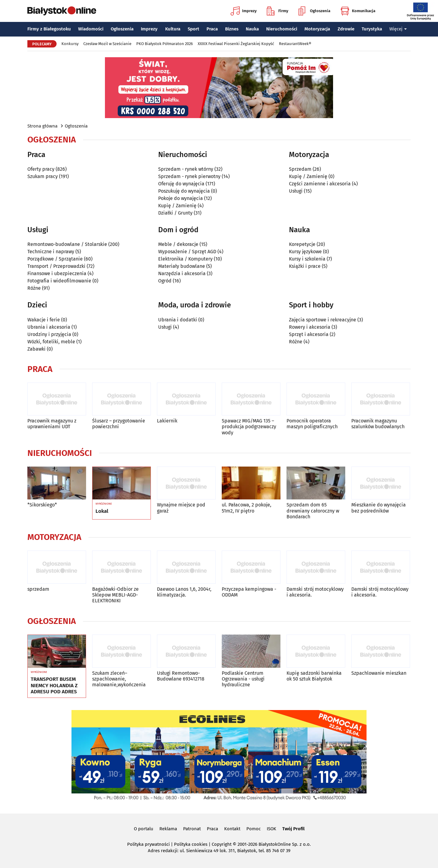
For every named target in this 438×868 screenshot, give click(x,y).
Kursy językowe (305, 252)
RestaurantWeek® (295, 44)
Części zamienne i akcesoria (320, 184)
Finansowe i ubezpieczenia (57, 273)
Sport (193, 29)
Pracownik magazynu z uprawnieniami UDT (52, 424)
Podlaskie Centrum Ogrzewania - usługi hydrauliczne (243, 679)
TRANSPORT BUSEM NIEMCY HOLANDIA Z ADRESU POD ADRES (54, 686)
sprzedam (38, 589)
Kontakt (232, 829)
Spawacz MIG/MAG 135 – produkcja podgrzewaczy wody (249, 427)
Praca (212, 29)
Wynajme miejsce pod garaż (181, 508)
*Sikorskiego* (42, 505)
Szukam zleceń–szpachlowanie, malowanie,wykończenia (119, 679)
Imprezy (244, 11)
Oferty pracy (41, 169)
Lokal (102, 511)
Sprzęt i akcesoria (309, 334)
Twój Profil (293, 829)
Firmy (278, 11)
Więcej (398, 29)
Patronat (192, 829)
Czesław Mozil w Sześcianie (107, 44)
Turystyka (372, 29)
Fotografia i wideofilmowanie (59, 281)
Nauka (252, 29)
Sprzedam (300, 169)
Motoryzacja (317, 29)
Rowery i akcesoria (310, 327)
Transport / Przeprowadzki (56, 266)
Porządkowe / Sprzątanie (55, 259)
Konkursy (70, 44)
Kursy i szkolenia (307, 259)
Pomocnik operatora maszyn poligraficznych (312, 424)
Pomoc (254, 829)
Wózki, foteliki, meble (51, 342)
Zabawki (36, 349)
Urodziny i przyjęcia (49, 334)
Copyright (222, 844)
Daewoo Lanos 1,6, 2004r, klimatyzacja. (184, 592)
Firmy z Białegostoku (49, 29)
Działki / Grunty (175, 213)
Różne (34, 288)
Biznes (232, 29)
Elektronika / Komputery (185, 259)
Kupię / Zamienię (177, 206)
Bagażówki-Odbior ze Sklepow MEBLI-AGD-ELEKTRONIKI (115, 595)
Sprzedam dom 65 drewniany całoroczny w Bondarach (313, 511)
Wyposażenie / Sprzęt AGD (187, 252)
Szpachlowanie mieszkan (379, 673)
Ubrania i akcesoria (49, 327)
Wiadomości (91, 29)
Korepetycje (302, 244)
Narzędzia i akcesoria (182, 273)
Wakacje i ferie (44, 320)
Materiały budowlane (182, 266)
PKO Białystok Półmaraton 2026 (165, 44)
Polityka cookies (191, 844)
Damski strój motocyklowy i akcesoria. (315, 592)
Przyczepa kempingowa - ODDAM (249, 592)
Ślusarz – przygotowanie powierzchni (119, 424)
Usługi (296, 191)
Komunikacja (358, 11)
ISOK (271, 829)
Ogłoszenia (314, 11)
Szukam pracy (43, 176)
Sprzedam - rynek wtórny (186, 169)
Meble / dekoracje (178, 244)
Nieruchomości (282, 29)
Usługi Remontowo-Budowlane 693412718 (181, 676)
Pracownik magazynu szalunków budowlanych (378, 424)
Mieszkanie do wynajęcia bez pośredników (379, 508)
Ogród (165, 281)
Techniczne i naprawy (51, 252)
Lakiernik (167, 421)
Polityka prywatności (148, 844)
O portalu (144, 829)
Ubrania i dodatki (178, 320)
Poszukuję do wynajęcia (184, 191)
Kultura (173, 29)
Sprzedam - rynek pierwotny (189, 176)
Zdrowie (346, 29)
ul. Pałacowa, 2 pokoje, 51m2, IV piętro (247, 508)
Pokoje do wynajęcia (181, 198)
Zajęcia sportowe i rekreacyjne (323, 320)
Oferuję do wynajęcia (181, 184)
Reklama (168, 829)
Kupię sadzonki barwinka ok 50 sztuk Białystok (314, 676)
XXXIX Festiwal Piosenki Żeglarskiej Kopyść (236, 44)
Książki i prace (305, 266)
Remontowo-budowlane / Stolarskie (67, 244)
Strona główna (42, 126)
